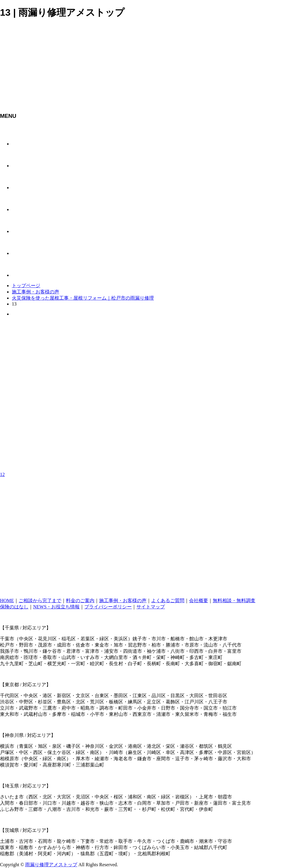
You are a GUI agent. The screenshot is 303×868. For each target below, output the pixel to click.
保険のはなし (14, 607)
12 (2, 474)
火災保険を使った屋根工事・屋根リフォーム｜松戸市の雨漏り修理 (83, 298)
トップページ (26, 286)
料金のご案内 (80, 601)
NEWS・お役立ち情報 (56, 607)
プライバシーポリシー (108, 607)
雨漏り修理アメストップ (51, 865)
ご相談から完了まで (40, 601)
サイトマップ (151, 607)
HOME (7, 601)
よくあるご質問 (168, 601)
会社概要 (199, 601)
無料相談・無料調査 (234, 601)
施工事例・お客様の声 (36, 292)
